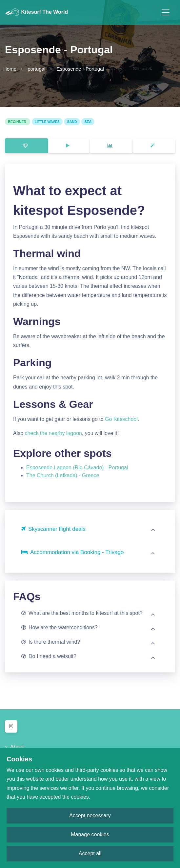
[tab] (27, 146)
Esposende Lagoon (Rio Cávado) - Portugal (77, 468)
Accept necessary (90, 816)
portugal (36, 69)
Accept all (90, 853)
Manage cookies (90, 834)
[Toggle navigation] (166, 12)
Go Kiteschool (121, 419)
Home (10, 69)
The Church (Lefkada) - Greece (63, 475)
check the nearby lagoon (53, 433)
